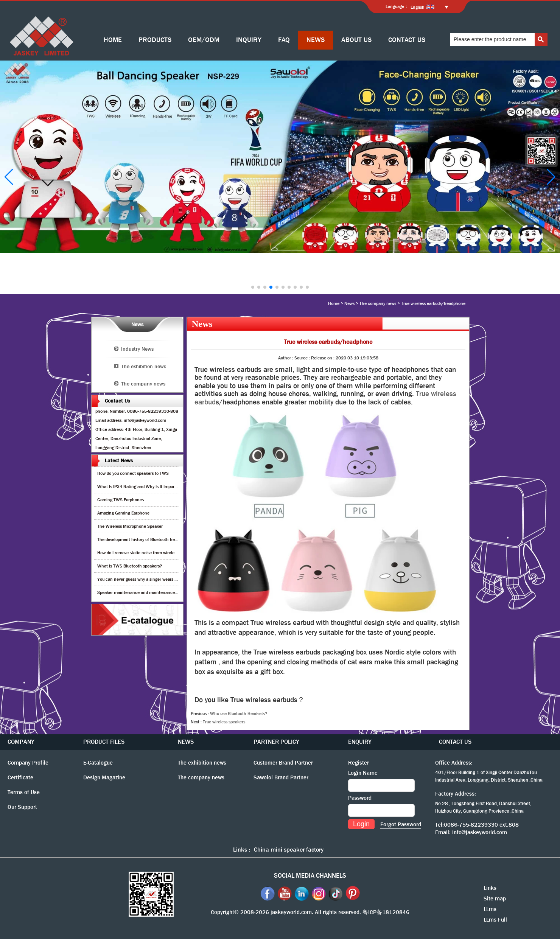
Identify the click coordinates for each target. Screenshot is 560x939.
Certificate (20, 777)
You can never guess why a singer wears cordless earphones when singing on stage (176, 579)
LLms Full (495, 920)
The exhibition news (144, 366)
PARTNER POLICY (276, 742)
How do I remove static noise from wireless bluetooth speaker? (156, 553)
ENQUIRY (360, 742)
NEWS (316, 40)
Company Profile (28, 763)
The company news (378, 303)
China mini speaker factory (289, 850)
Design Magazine (104, 777)
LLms (490, 909)
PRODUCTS (155, 40)
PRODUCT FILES (104, 742)
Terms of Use (24, 792)
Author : (286, 358)
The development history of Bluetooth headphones (145, 539)
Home (334, 303)
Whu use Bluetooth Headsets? (239, 714)
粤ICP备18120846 (386, 912)
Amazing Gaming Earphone (123, 513)
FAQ (284, 40)
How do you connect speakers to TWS (133, 473)
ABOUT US (356, 40)
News (349, 303)
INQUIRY (249, 40)
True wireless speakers (224, 722)
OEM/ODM (204, 40)
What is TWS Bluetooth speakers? (130, 566)
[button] (253, 287)
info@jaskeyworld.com (480, 832)
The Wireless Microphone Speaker (130, 526)
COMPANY (21, 742)
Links (490, 888)
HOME (113, 40)
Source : (303, 358)
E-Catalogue (98, 763)
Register (359, 763)
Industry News (137, 349)
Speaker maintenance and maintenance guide (142, 592)
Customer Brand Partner (283, 763)
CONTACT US (407, 40)
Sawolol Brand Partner (281, 777)
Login (361, 824)
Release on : (323, 358)
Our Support (22, 807)
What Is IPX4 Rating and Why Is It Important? (141, 487)
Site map (495, 899)
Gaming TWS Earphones (121, 500)
